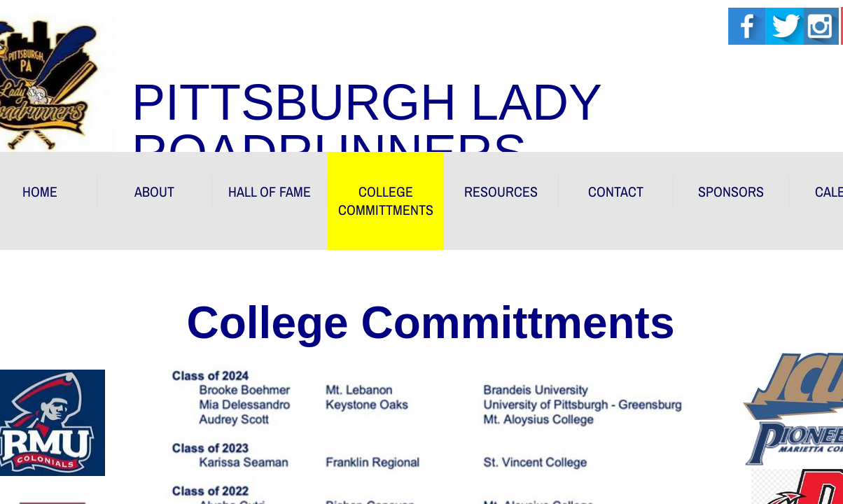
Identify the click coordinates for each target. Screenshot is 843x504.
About (154, 191)
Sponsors (731, 191)
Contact (616, 191)
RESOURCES (501, 191)
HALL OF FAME (270, 191)
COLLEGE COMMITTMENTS (386, 201)
